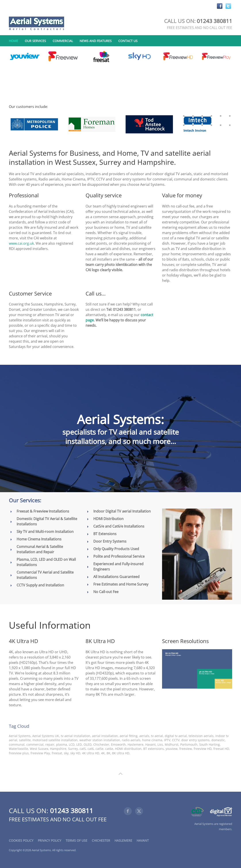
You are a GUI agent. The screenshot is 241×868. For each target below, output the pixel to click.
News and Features (96, 41)
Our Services (35, 41)
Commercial (63, 41)
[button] (120, 774)
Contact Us (128, 41)
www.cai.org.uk (21, 243)
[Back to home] (36, 24)
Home (13, 41)
